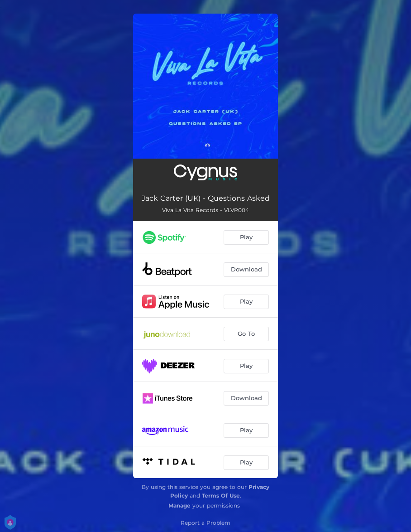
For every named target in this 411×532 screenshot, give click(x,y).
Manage (179, 505)
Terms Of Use (221, 496)
